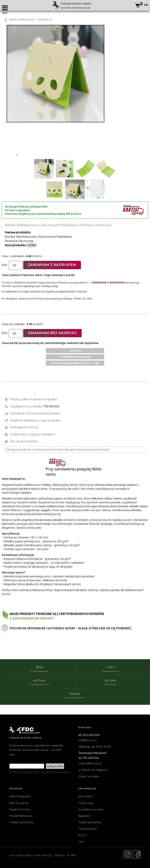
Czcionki (75, 351)
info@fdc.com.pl (87, 740)
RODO (83, 835)
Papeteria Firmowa (20, 809)
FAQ (81, 842)
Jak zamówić (86, 796)
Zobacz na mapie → (90, 776)
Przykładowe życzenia (75, 357)
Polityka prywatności (90, 822)
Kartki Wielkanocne (20, 796)
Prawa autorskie (87, 829)
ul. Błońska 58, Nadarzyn (93, 770)
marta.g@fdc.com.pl (90, 763)
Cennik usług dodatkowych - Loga (75, 363)
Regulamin (84, 816)
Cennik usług (86, 803)
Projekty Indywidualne (21, 822)
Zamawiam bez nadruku (52, 333)
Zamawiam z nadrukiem (52, 265)
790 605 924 (51, 406)
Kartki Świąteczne (19, 803)
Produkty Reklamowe (21, 816)
